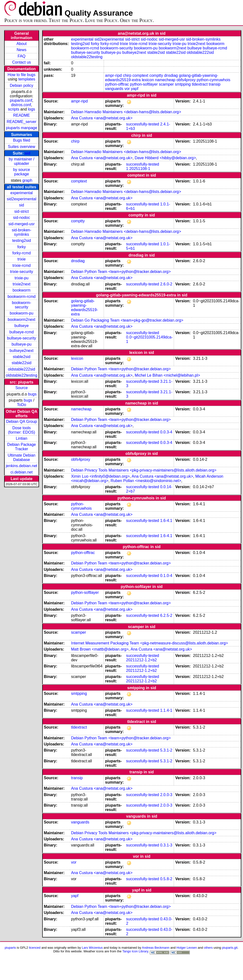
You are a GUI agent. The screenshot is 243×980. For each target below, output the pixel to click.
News (21, 50)
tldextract (200, 84)
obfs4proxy (186, 80)
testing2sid (22, 241)
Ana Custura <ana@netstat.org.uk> (102, 118)
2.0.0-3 (166, 795)
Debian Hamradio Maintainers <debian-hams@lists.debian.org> (126, 112)
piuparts (10, 948)
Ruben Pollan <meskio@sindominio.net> (146, 481)
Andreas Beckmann (156, 948)
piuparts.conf (21, 100)
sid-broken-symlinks (21, 232)
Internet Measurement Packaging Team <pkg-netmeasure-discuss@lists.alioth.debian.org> (149, 643)
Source (22, 388)
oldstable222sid (22, 369)
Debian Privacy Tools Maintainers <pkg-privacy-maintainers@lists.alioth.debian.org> (144, 470)
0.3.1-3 (166, 845)
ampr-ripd (113, 75)
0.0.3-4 (166, 432)
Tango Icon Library (135, 951)
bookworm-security (22, 305)
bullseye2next (21, 351)
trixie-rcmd (22, 265)
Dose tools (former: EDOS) (22, 430)
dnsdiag (171, 75)
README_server (21, 122)
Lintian (22, 438)
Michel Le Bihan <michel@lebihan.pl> (167, 375)
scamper (166, 84)
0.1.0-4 (166, 576)
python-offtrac (117, 84)
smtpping (183, 84)
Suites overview (21, 147)
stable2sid (21, 357)
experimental (21, 193)
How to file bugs (21, 75)
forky (22, 247)
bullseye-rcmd (21, 332)
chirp (127, 75)
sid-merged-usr (21, 224)
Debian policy (21, 85)
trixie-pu (22, 278)
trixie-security (21, 272)
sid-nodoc (22, 218)
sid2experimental (22, 199)
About (21, 44)
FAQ (21, 56)
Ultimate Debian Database (21, 457)
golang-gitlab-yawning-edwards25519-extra (84, 308)
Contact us (21, 62)
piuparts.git (230, 948)
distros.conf (21, 105)
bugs (32, 394)
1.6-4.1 (166, 521)
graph (27, 180)
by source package (22, 172)
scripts (14, 109)
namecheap (165, 80)
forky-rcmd (22, 253)
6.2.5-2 (166, 615)
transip (215, 84)
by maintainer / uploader (22, 161)
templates (27, 79)
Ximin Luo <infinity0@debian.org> (100, 476)
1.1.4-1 (166, 710)
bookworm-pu (22, 313)
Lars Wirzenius (92, 948)
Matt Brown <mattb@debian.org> (100, 649)
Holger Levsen (187, 948)
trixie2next (22, 284)
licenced (35, 948)
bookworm (21, 290)
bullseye (22, 326)
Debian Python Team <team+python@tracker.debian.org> (121, 272)
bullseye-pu (21, 344)
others (208, 948)
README (21, 115)
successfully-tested (143, 124)
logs (32, 109)
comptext (140, 75)
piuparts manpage (21, 128)
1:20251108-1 (138, 169)
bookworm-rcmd (22, 297)
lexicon (148, 80)
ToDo (22, 405)
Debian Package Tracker (22, 447)
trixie (21, 259)
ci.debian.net (22, 472)
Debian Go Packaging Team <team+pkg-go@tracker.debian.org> (127, 320)
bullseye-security (22, 338)
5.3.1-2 (166, 750)
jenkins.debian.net (22, 466)
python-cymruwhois (213, 80)
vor (127, 89)
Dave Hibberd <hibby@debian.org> (165, 158)
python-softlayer (144, 84)
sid (27, 153)
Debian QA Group (21, 422)
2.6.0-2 (166, 284)
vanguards (114, 89)
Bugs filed (21, 140)
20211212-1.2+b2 (142, 660)
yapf (135, 89)
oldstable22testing (22, 375)
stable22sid (22, 363)
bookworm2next (22, 320)
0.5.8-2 (166, 879)
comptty (156, 75)
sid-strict (22, 211)
